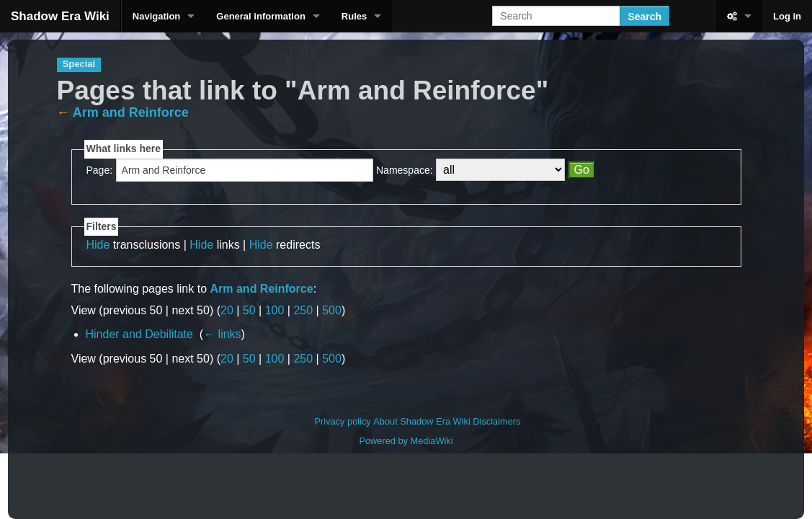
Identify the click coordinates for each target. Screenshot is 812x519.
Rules (354, 16)
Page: (100, 170)
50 (249, 310)
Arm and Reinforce (131, 112)
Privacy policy (343, 421)
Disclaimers (496, 421)
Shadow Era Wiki (60, 16)
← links (222, 334)
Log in (787, 16)
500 (332, 310)
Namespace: (405, 170)
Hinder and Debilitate (139, 334)
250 (303, 310)
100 (275, 310)
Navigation (156, 16)
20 (227, 310)
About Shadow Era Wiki (421, 421)
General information (261, 16)
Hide (98, 245)
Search (644, 17)
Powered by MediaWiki (406, 441)
